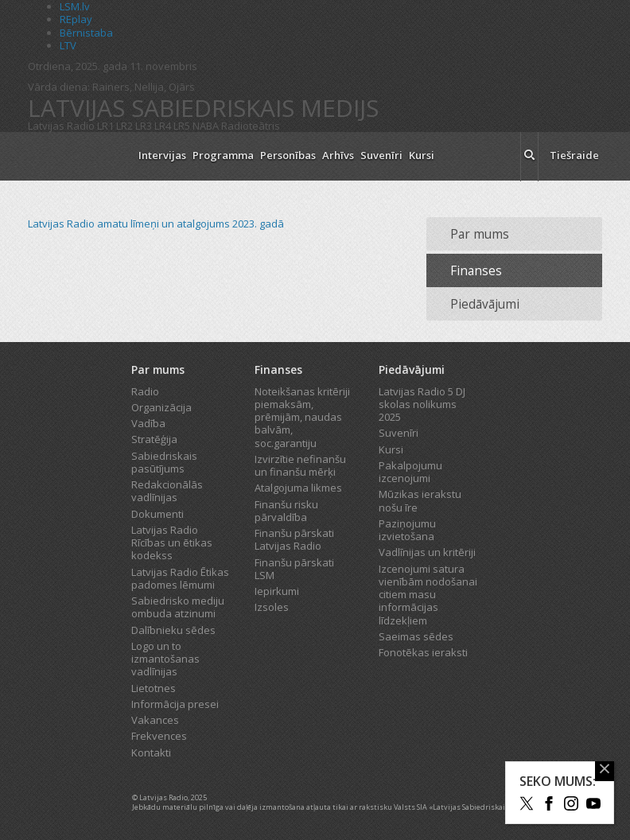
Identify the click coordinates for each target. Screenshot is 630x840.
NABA (206, 126)
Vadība (148, 423)
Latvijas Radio (61, 126)
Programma (223, 155)
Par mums (480, 234)
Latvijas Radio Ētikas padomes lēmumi (180, 578)
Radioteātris (251, 126)
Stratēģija (154, 439)
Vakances (155, 720)
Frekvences (159, 736)
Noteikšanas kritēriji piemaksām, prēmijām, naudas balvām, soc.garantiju (302, 417)
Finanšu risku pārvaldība (286, 511)
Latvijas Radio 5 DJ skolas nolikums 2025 (422, 404)
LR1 (105, 126)
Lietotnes (154, 688)
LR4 (163, 126)
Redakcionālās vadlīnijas (167, 491)
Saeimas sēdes (416, 636)
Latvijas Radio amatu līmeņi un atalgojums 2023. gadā (156, 224)
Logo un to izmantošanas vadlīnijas (165, 659)
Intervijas (162, 155)
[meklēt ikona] (529, 157)
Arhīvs (338, 155)
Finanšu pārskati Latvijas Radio (294, 539)
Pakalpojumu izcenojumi (410, 472)
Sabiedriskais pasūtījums (164, 462)
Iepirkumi (277, 591)
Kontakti (151, 752)
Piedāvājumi (485, 304)
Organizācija (161, 407)
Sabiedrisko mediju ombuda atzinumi (178, 607)
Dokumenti (157, 514)
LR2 (124, 126)
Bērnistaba (86, 33)
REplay (76, 19)
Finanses (476, 270)
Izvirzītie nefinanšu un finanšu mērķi (300, 465)
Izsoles (272, 607)
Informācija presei (175, 704)
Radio (145, 391)
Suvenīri (381, 155)
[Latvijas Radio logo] (76, 156)
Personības (288, 155)
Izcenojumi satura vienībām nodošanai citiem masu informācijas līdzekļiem (428, 595)
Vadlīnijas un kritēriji (427, 552)
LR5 (182, 126)
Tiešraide (574, 155)
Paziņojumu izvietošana (407, 530)
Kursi (422, 155)
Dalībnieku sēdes (173, 630)
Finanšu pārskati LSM (294, 569)
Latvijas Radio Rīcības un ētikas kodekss (172, 543)
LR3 (144, 126)
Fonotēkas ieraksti (423, 652)
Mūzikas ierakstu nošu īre (420, 500)
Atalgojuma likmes (298, 488)
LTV (68, 45)
